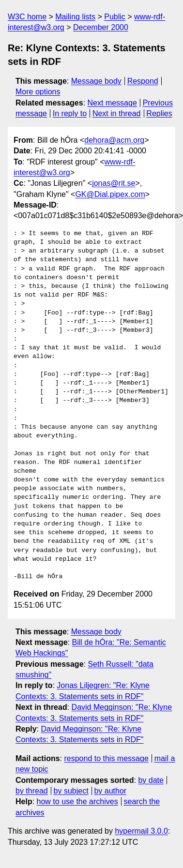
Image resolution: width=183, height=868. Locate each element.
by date (151, 780)
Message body (96, 81)
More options (38, 92)
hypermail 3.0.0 (141, 831)
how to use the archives (77, 801)
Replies (159, 113)
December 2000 (101, 27)
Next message (112, 103)
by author (110, 791)
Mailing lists (75, 17)
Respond (143, 81)
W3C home (27, 17)
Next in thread (117, 113)
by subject (71, 791)
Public (115, 17)
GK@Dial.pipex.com (110, 194)
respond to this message (106, 758)
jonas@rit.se (114, 183)
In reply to (70, 113)
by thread (32, 791)
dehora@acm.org (114, 140)
